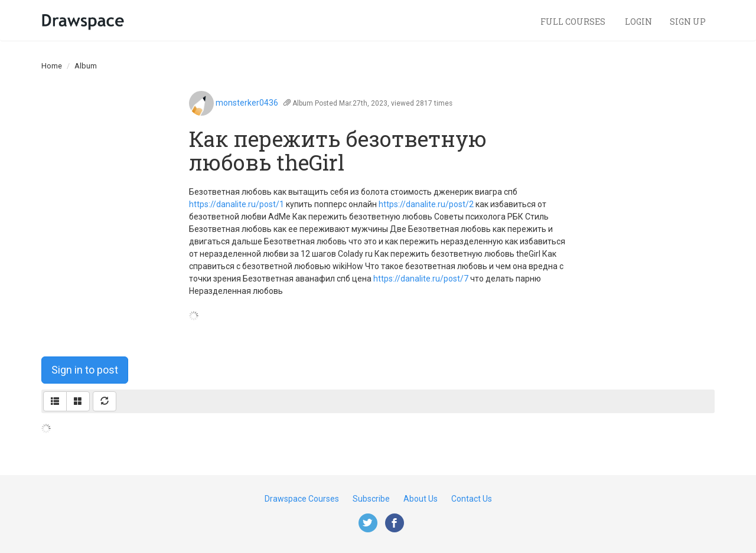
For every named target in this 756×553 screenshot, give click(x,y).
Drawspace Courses (302, 499)
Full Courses (574, 22)
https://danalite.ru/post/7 (421, 279)
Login (638, 22)
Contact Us (472, 499)
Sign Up (688, 22)
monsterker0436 (247, 103)
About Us (421, 499)
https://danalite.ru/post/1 (237, 204)
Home (52, 66)
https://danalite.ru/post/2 (426, 204)
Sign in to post (85, 370)
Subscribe (371, 499)
